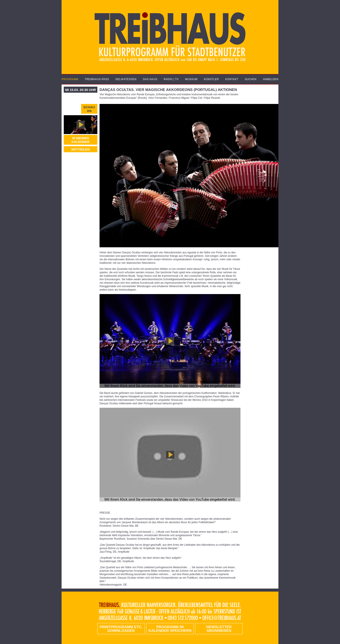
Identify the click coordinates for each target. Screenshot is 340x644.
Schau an (89, 109)
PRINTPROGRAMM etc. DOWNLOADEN (121, 629)
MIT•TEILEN (80, 149)
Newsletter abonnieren (219, 629)
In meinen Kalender (81, 140)
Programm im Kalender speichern (170, 629)
